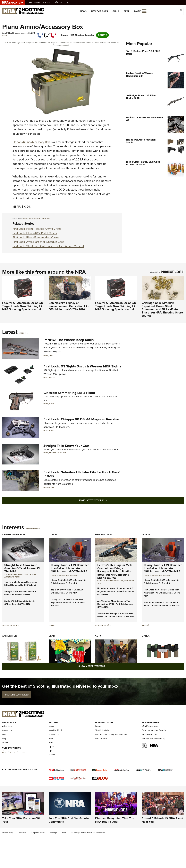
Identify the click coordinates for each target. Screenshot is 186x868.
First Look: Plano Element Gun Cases (36, 237)
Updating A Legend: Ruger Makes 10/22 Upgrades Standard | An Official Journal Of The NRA (116, 591)
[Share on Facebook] (40, 34)
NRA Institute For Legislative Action (111, 734)
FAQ (4, 734)
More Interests (33, 528)
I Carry (53, 535)
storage (46, 218)
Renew (38, 3)
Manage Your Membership (153, 738)
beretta (101, 581)
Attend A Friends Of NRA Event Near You (162, 820)
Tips (51, 356)
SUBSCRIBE (17, 695)
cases (32, 218)
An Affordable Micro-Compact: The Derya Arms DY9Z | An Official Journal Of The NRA (115, 604)
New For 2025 (100, 11)
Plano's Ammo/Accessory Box (31, 142)
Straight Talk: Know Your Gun (66, 446)
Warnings (53, 833)
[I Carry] (57, 625)
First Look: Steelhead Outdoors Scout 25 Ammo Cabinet (48, 246)
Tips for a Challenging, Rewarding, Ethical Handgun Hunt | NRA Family (21, 583)
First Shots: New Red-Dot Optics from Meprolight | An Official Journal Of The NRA (162, 593)
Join (31, 3)
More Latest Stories (105, 500)
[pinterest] (53, 34)
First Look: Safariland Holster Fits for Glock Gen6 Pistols (82, 474)
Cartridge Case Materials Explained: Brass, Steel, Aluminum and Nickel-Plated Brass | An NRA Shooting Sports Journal (163, 309)
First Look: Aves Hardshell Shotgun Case (38, 242)
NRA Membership (150, 726)
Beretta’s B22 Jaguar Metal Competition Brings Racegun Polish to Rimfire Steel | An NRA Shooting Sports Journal (115, 571)
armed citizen (24, 574)
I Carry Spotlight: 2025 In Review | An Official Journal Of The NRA (69, 582)
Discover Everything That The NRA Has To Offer (115, 820)
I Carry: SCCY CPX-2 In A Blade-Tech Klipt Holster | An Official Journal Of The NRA (68, 602)
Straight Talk (11, 574)
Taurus (62, 575)
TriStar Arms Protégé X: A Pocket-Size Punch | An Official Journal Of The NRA (116, 615)
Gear (127, 11)
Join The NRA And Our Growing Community (70, 820)
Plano (38, 218)
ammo (26, 218)
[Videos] (150, 625)
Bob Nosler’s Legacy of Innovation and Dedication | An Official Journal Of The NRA (69, 306)
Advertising (7, 726)
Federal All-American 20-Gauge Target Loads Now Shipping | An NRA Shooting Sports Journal (23, 306)
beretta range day (114, 581)
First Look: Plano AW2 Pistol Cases (35, 233)
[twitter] (47, 34)
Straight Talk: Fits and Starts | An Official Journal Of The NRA (20, 603)
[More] (26, 333)
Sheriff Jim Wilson (58, 453)
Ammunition (10, 636)
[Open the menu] (144, 11)
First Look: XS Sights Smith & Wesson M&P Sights (82, 366)
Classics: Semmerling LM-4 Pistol (69, 393)
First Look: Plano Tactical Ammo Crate (37, 229)
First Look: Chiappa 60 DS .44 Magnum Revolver (82, 419)
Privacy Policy (7, 833)
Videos (146, 535)
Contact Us (7, 730)
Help (4, 738)
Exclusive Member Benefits (154, 730)
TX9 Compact (72, 575)
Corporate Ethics (38, 833)
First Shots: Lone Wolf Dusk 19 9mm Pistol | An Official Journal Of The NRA (162, 604)
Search (5, 743)
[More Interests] (42, 528)
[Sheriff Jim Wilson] (21, 625)
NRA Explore (101, 738)
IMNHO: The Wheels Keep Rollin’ (69, 340)
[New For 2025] (109, 625)
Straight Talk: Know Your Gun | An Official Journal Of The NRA (22, 568)
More (22, 333)
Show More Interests (109, 666)
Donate (47, 3)
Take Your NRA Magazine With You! (22, 820)
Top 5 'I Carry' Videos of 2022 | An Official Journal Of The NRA (67, 591)
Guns (116, 11)
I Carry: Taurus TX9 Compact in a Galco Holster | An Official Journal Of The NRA (70, 568)
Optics (52, 377)
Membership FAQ (149, 734)
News (83, 11)
